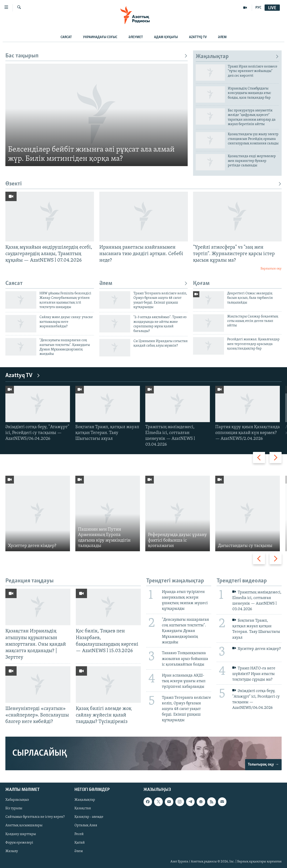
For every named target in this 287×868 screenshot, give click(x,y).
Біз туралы (14, 808)
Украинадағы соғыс (100, 37)
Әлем (222, 37)
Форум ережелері (19, 842)
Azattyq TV (198, 37)
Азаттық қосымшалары (24, 825)
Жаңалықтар (237, 57)
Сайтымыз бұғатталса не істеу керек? (35, 817)
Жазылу (12, 851)
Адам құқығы (166, 37)
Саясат (66, 37)
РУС (258, 8)
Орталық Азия (86, 825)
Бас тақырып (97, 56)
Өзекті (143, 184)
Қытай (80, 842)
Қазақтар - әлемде (89, 817)
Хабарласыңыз (17, 800)
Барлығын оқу (271, 269)
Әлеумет (136, 37)
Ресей (79, 834)
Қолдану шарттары (21, 834)
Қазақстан (83, 808)
